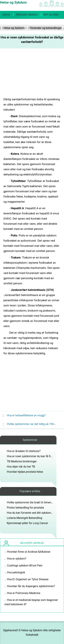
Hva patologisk (16, 572)
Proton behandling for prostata (25, 508)
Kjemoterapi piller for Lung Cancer (27, 523)
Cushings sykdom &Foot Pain (25, 566)
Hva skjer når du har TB (21, 467)
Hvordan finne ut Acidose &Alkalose (29, 552)
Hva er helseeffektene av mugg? (26, 415)
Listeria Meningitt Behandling (24, 518)
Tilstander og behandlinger (46, 28)
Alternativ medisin (27, 15)
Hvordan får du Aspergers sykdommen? (31, 586)
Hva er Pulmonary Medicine (24, 593)
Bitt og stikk (51, 15)
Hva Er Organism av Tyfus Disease (28, 579)
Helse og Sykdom (14, 28)
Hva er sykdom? (17, 559)
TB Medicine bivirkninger (22, 461)
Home (6, 15)
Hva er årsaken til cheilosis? (24, 451)
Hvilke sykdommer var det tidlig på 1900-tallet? (35, 424)
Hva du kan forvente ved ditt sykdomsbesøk (33, 513)
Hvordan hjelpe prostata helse (25, 472)
